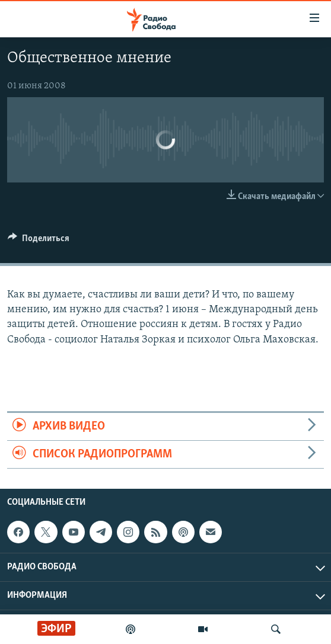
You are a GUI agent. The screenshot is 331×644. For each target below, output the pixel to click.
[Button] (39, 241)
